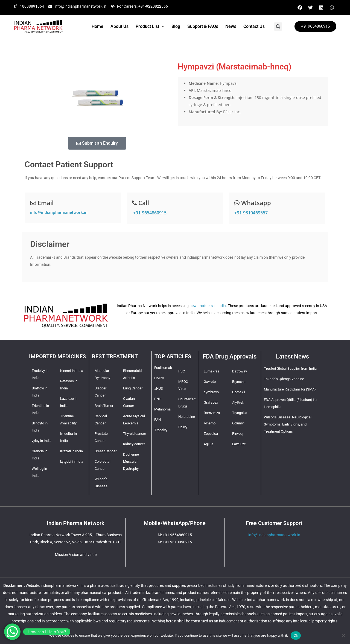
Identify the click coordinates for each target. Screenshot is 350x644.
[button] (150, 27)
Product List (150, 26)
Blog (176, 26)
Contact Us (254, 26)
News (231, 26)
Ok (296, 635)
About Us (119, 26)
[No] (343, 636)
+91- (149, 213)
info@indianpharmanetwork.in (59, 212)
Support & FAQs (203, 26)
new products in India (208, 306)
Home (97, 26)
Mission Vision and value (76, 555)
